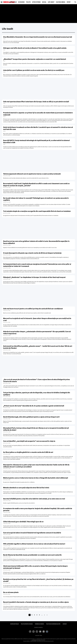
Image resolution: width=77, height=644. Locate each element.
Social (44, 2)
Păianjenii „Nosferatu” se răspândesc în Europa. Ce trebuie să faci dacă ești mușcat (34, 277)
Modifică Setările (38, 627)
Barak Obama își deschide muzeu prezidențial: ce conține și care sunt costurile (32, 555)
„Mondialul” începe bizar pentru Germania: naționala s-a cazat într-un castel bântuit (35, 59)
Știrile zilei (13, 2)
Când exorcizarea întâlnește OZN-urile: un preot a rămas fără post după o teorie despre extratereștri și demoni (35, 567)
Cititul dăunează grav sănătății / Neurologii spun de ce (23, 522)
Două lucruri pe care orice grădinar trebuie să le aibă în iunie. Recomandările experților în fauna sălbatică (36, 242)
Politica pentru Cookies (27, 624)
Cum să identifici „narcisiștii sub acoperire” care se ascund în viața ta (29, 441)
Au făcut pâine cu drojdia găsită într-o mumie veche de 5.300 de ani (28, 452)
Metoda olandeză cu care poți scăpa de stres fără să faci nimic (26, 488)
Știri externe (36, 2)
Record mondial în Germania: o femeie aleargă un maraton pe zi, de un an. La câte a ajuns (36, 602)
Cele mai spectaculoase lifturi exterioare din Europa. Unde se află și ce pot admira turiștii (36, 102)
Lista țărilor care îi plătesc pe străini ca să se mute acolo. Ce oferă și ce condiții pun (34, 70)
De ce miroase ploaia (11, 592)
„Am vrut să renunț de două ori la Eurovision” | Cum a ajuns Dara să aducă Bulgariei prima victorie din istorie (36, 380)
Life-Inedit (51, 2)
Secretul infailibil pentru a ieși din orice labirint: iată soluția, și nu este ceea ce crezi (34, 499)
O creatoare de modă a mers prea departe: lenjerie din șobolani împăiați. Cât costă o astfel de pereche (38, 509)
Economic (21, 2)
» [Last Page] (47, 615)
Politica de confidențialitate (53, 624)
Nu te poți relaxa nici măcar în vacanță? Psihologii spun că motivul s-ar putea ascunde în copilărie (36, 199)
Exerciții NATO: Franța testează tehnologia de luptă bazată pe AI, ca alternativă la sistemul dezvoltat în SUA (36, 141)
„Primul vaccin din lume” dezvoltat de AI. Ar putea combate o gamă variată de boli (34, 406)
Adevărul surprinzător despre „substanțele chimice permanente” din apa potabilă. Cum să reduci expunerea (37, 333)
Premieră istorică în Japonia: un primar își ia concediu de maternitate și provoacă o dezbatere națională (38, 114)
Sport (69, 2)
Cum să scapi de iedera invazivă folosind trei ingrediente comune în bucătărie (32, 533)
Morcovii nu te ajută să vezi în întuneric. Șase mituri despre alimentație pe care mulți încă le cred (37, 319)
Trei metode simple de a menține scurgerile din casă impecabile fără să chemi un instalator (37, 211)
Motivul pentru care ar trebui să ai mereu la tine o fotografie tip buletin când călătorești (36, 478)
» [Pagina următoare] (44, 615)
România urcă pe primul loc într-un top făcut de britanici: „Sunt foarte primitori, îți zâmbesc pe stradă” (38, 580)
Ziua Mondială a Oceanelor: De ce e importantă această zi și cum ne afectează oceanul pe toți (38, 37)
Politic (28, 2)
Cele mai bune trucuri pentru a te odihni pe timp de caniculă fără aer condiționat (33, 309)
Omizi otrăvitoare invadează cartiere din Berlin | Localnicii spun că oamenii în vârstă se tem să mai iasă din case (38, 128)
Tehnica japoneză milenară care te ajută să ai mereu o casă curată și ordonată (32, 174)
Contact (65, 624)
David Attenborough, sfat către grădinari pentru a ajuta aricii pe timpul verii (31, 417)
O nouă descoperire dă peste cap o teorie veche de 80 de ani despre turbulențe (32, 253)
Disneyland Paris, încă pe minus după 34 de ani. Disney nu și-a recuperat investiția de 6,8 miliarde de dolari (36, 429)
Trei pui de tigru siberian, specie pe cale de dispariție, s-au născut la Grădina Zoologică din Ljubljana (37, 394)
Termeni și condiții (39, 624)
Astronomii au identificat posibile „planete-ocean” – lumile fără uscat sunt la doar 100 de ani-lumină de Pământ (38, 347)
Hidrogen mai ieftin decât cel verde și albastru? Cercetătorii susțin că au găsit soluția (35, 48)
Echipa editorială (14, 624)
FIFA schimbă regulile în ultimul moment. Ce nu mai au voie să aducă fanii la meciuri (34, 544)
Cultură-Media (61, 2)
